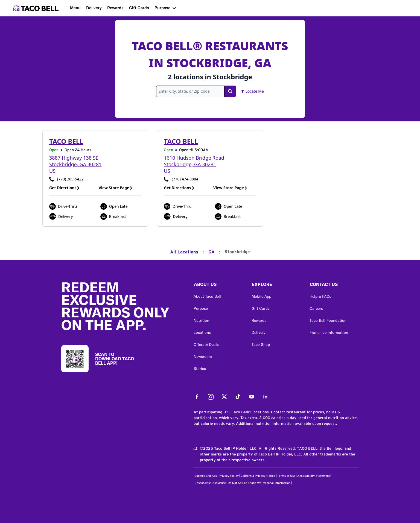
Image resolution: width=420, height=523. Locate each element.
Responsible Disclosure (210, 483)
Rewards (115, 8)
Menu (75, 8)
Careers (316, 308)
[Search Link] (230, 91)
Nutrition (201, 320)
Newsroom (203, 357)
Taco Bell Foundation (328, 320)
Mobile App (261, 296)
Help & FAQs (320, 296)
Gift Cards (139, 8)
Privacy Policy (229, 476)
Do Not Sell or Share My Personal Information (259, 483)
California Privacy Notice (258, 476)
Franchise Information (329, 332)
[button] (218, 286)
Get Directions (65, 188)
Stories (200, 369)
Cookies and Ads (206, 476)
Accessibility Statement (313, 476)
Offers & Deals (206, 344)
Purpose (162, 8)
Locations (202, 332)
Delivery (94, 8)
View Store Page (116, 188)
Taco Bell (66, 141)
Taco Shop (261, 344)
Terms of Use (286, 476)
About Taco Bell (207, 296)
